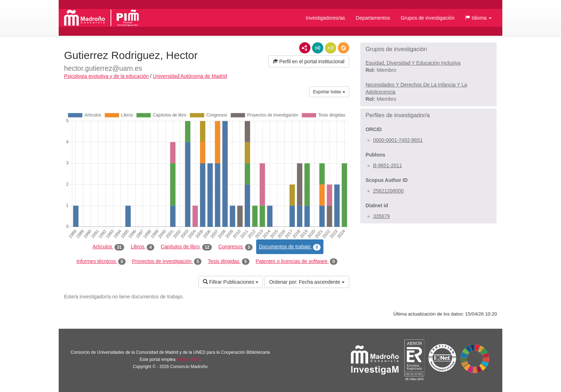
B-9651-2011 (388, 165)
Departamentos (373, 18)
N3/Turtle (331, 48)
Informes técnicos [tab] (101, 262)
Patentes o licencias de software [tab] (297, 262)
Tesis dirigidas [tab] (229, 262)
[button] (478, 18)
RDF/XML (305, 48)
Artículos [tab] (109, 247)
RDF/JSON (343, 48)
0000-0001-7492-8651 (398, 140)
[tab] (428, 49)
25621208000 (389, 191)
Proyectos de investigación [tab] (167, 262)
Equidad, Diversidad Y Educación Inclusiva (413, 63)
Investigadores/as (326, 18)
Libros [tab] (142, 247)
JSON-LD (318, 48)
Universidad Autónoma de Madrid (190, 76)
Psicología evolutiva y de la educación (106, 76)
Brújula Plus (188, 359)
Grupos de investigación (428, 18)
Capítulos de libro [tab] (186, 247)
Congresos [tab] (235, 247)
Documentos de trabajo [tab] (290, 247)
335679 (382, 216)
